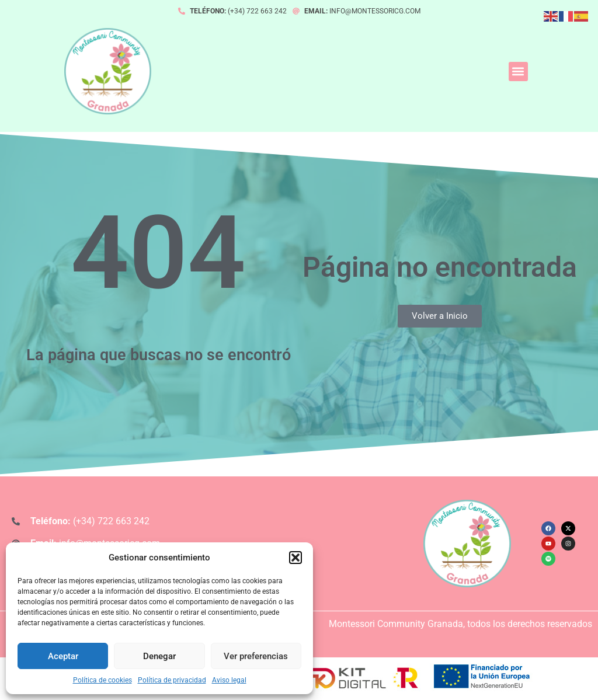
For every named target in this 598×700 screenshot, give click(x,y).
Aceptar (63, 656)
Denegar (159, 656)
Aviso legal (229, 680)
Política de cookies (102, 680)
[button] (295, 558)
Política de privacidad (172, 680)
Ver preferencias (256, 656)
